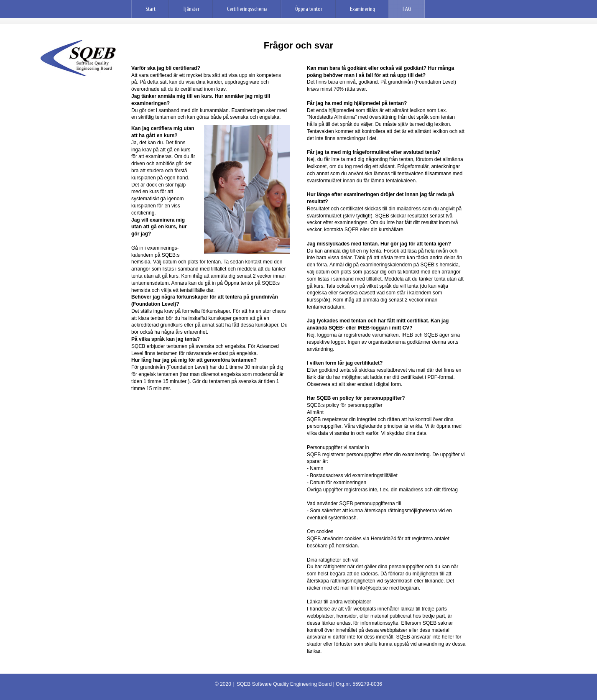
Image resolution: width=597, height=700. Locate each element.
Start (151, 9)
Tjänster (191, 9)
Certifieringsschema (247, 9)
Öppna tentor (309, 9)
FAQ (407, 9)
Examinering (362, 9)
